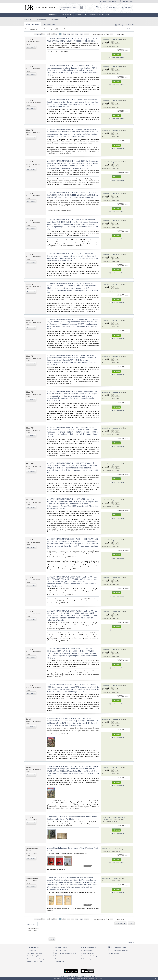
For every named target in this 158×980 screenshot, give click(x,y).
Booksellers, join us (60, 947)
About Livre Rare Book (90, 947)
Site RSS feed (114, 953)
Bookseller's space (127, 1)
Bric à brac (58, 959)
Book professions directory (99, 15)
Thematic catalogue (41, 19)
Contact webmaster (88, 953)
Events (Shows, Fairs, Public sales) (37, 956)
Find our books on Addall (34, 962)
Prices (57, 956)
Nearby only (61, 29)
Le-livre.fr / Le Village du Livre (111, 39)
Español (94, 976)
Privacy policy (86, 959)
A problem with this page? (89, 956)
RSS (124, 25)
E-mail (131, 25)
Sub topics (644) (50, 24)
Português (76, 976)
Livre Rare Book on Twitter (117, 947)
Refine (131, 29)
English (63, 976)
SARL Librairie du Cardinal (110, 849)
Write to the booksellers (109, 1)
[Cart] (98, 7)
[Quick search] (71, 7)
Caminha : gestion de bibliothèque (66, 953)
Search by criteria (65, 10)
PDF (118, 25)
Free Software (60, 962)
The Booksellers (81, 15)
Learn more (98, 978)
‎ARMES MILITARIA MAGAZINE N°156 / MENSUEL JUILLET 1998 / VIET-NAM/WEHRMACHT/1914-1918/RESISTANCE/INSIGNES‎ (73, 40)
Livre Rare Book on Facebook (118, 950)
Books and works (66, 15)
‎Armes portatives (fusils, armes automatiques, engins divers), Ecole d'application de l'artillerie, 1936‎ (72, 818)
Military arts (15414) (32, 24)
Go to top (130, 943)
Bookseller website (60, 950)
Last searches (31, 924)
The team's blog (87, 950)
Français (69, 976)
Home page (53, 15)
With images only (50, 29)
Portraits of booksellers (35, 953)
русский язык (85, 976)
